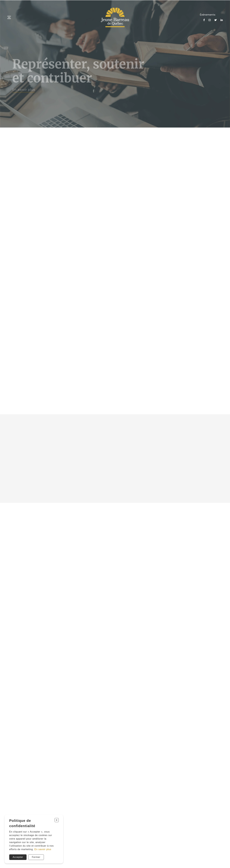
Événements (208, 15)
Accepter (18, 857)
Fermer (36, 857)
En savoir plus (43, 849)
